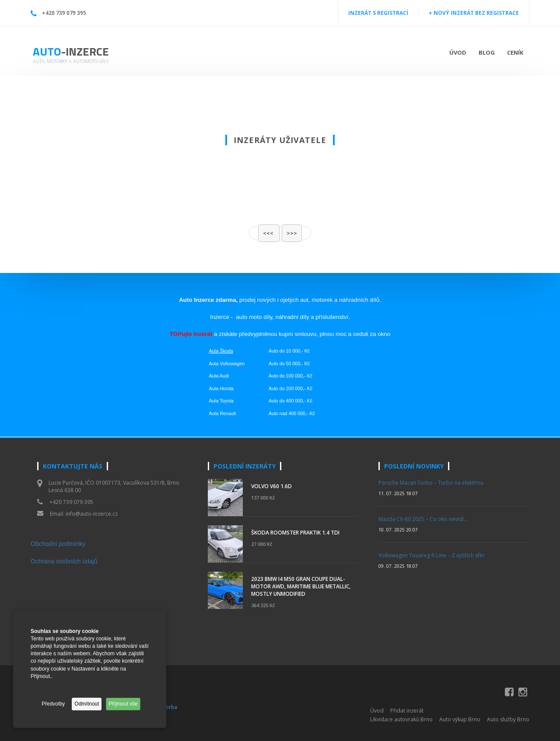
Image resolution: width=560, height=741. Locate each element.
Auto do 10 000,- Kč (289, 351)
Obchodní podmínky (58, 544)
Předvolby (53, 704)
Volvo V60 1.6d (271, 486)
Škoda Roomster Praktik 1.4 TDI (295, 533)
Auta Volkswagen (227, 364)
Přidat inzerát (407, 711)
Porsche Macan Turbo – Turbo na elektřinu (431, 483)
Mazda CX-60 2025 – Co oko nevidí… (423, 519)
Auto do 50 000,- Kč (289, 364)
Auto (71, 51)
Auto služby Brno (508, 719)
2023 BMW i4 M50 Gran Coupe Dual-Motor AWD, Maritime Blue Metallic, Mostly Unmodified (301, 586)
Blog (487, 52)
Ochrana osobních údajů (64, 561)
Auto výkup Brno (460, 719)
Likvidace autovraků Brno (401, 719)
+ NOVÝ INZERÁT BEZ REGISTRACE (474, 13)
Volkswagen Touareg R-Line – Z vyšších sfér (432, 555)
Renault (228, 413)
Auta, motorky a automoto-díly (71, 61)
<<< (269, 233)
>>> (292, 233)
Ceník (515, 52)
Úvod (458, 52)
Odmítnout (87, 704)
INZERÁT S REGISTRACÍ (378, 13)
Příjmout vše (123, 704)
